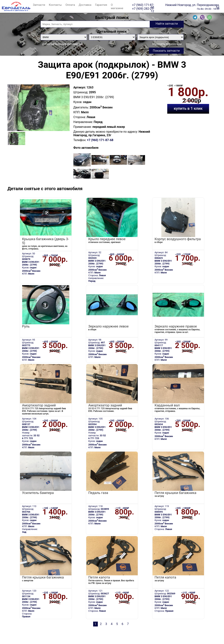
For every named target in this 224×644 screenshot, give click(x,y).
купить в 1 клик (188, 108)
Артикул (79, 87)
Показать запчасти (166, 51)
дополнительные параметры (63, 44)
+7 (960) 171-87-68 (143, 5)
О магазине (117, 7)
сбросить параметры (167, 44)
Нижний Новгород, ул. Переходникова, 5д (192, 5)
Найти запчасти (167, 24)
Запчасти (39, 5)
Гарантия (101, 5)
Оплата (70, 5)
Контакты (55, 5)
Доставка (85, 5)
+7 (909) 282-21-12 (143, 9)
